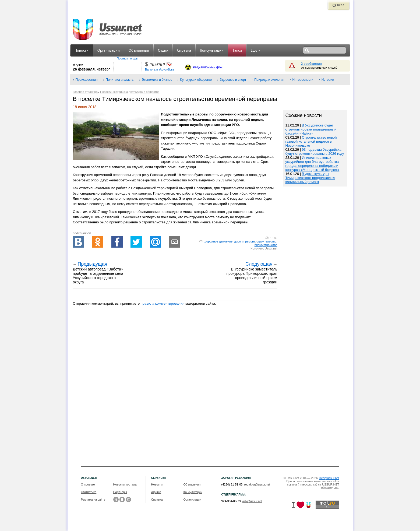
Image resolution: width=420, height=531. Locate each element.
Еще (256, 51)
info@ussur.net (329, 478)
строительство (266, 241)
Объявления (139, 51)
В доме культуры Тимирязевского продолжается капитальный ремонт (310, 178)
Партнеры (120, 492)
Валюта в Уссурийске (160, 69)
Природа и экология (269, 80)
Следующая (259, 264)
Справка (184, 51)
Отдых (163, 51)
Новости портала (125, 484)
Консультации (212, 51)
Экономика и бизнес (157, 80)
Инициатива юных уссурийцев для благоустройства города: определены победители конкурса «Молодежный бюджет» (313, 164)
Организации (109, 51)
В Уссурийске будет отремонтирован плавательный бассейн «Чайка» (311, 129)
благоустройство (266, 245)
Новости (82, 51)
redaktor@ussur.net (257, 484)
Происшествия (87, 80)
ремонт (250, 241)
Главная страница (85, 92)
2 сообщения (311, 64)
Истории (328, 80)
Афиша (156, 492)
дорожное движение (219, 241)
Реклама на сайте (93, 500)
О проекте (88, 484)
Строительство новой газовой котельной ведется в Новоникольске (311, 141)
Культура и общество (196, 80)
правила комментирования (163, 303)
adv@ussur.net (252, 501)
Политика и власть (120, 80)
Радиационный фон (208, 67)
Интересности (303, 80)
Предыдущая (92, 264)
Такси (237, 51)
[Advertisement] (315, 303)
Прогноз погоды (128, 58)
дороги (239, 241)
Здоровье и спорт (233, 80)
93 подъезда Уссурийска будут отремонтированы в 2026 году (315, 152)
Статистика (89, 492)
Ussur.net (271, 248)
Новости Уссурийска (114, 92)
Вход (341, 5)
